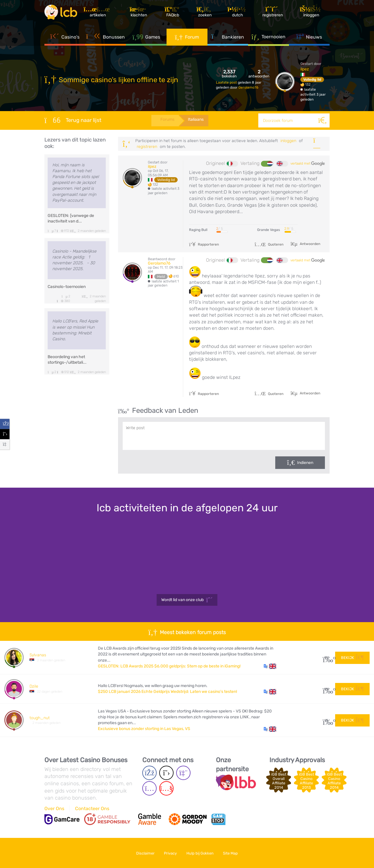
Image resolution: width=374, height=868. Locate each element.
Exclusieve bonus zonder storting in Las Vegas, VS (144, 729)
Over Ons (54, 809)
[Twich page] (183, 773)
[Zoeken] (323, 120)
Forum (187, 38)
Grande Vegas (269, 230)
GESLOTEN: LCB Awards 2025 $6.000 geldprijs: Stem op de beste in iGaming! (169, 666)
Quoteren (269, 244)
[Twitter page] (166, 773)
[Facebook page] (149, 773)
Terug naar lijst (73, 120)
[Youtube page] (166, 789)
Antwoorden (310, 244)
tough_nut (40, 718)
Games (146, 38)
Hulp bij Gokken (201, 853)
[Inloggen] (312, 13)
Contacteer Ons (92, 809)
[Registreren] (273, 13)
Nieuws (309, 38)
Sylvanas (38, 655)
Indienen (305, 463)
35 (327, 720)
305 (327, 657)
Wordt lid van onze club (187, 600)
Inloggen (288, 141)
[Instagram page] (149, 789)
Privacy (170, 853)
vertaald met (308, 164)
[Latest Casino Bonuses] (62, 13)
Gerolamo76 (248, 87)
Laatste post (227, 82)
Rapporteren (204, 244)
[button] (270, 666)
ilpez (305, 69)
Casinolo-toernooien (67, 287)
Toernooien (268, 38)
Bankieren (228, 38)
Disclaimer (143, 853)
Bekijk (352, 657)
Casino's (65, 38)
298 (327, 689)
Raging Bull (198, 230)
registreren (147, 147)
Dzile (34, 686)
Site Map (232, 853)
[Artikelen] (100, 13)
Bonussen (106, 38)
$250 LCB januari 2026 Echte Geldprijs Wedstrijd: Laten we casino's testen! (167, 692)
